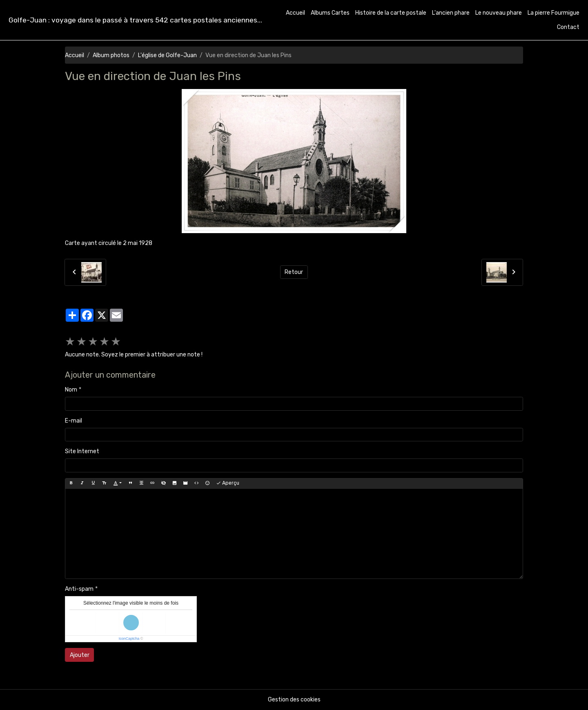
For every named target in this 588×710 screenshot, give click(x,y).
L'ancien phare (451, 13)
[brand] (135, 20)
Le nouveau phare (499, 13)
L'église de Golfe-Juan (167, 55)
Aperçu (228, 483)
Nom (71, 390)
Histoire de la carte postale (391, 13)
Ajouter (80, 655)
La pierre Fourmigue (553, 13)
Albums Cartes (330, 13)
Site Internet (82, 451)
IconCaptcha (129, 639)
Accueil (295, 13)
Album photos (111, 55)
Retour (294, 272)
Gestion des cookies (294, 700)
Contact (568, 27)
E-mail (73, 421)
